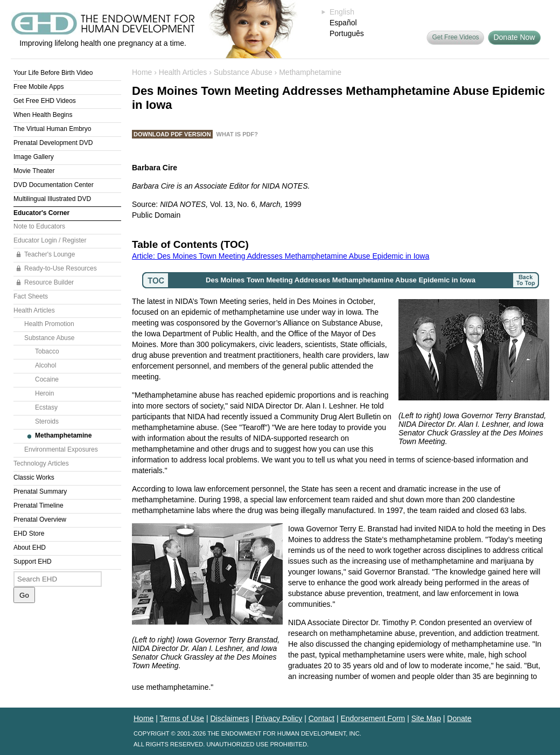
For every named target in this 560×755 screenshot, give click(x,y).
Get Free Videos (455, 37)
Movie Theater (34, 171)
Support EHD (33, 562)
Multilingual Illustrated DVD (52, 199)
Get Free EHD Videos (45, 101)
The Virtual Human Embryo (52, 129)
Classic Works (34, 477)
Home (142, 72)
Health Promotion (49, 324)
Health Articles (34, 310)
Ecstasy (46, 407)
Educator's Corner (41, 213)
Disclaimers (229, 718)
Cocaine (47, 379)
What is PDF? (237, 134)
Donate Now (514, 37)
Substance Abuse (49, 338)
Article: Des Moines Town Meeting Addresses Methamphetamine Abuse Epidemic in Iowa (281, 256)
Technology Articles (41, 463)
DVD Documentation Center (54, 185)
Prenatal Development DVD (53, 143)
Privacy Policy (279, 718)
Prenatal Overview (40, 520)
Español (343, 23)
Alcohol (45, 365)
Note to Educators (39, 226)
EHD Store (29, 534)
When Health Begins (43, 115)
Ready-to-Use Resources (61, 268)
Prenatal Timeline (38, 505)
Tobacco (47, 351)
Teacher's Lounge (50, 254)
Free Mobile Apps (38, 87)
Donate (459, 718)
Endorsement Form (373, 718)
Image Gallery (34, 157)
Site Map (426, 718)
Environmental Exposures (61, 449)
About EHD (30, 548)
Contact (321, 718)
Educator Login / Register (50, 240)
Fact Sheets (31, 296)
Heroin (44, 393)
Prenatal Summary (40, 491)
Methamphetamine (63, 435)
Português (347, 33)
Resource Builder (49, 282)
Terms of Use (182, 718)
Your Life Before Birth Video (53, 73)
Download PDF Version (172, 134)
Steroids (47, 421)
